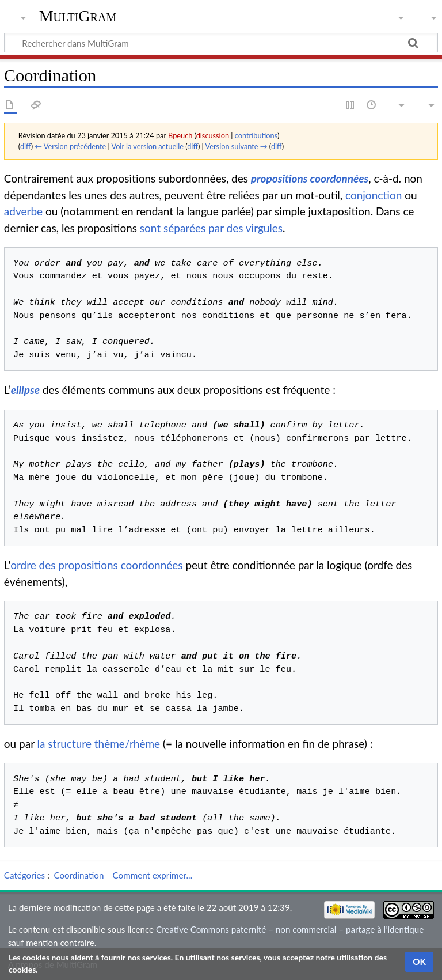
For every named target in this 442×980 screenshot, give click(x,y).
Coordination (79, 875)
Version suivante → (237, 146)
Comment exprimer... (153, 875)
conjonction (374, 195)
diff (26, 146)
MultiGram (78, 16)
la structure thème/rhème (99, 743)
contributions (256, 135)
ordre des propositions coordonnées (96, 565)
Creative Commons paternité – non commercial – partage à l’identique (290, 929)
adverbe (23, 211)
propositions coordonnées (310, 178)
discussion (213, 135)
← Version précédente (70, 146)
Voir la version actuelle (147, 146)
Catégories (24, 875)
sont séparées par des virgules (211, 228)
